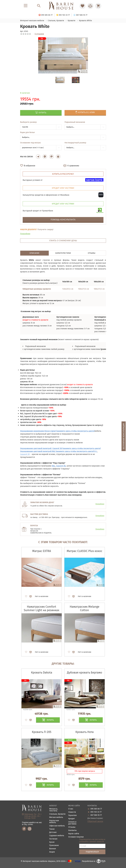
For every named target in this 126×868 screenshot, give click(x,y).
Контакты (72, 830)
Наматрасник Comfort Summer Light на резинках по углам (42, 610)
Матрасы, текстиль (54, 810)
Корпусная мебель (54, 822)
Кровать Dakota (42, 673)
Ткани (52, 829)
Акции (52, 852)
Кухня (52, 842)
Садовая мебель (57, 836)
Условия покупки (76, 837)
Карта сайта (74, 834)
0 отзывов (39, 34)
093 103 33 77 (96, 812)
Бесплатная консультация (124, 436)
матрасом (34, 531)
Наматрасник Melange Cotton (85, 608)
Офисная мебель (57, 826)
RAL (96, 451)
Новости (72, 812)
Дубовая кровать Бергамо (85, 673)
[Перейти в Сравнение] (90, 6)
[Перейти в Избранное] (82, 6)
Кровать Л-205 (42, 732)
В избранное (30, 166)
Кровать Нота (85, 732)
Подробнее (25, 234)
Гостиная (53, 839)
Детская (53, 832)
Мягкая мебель (56, 817)
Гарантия (72, 815)
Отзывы (72, 827)
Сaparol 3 (24, 454)
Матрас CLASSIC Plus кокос (84, 551)
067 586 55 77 (96, 815)
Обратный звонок (95, 821)
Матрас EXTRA (42, 551)
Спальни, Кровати (57, 814)
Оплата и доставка (72, 823)
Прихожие (54, 845)
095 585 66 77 (96, 809)
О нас (71, 809)
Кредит (72, 819)
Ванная (53, 849)
